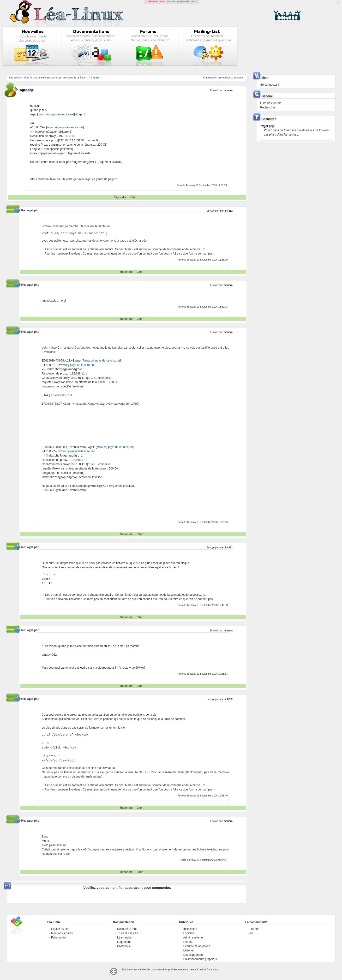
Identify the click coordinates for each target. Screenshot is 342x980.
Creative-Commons (207, 970)
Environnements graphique (201, 959)
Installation (190, 929)
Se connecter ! (269, 85)
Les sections (16, 78)
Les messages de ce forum (72, 78)
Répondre (120, 197)
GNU (193, 1)
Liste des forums (271, 103)
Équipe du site (60, 929)
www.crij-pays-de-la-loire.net (56, 114)
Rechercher (268, 107)
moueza (228, 90)
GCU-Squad (183, 1)
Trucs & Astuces (127, 933)
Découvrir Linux (127, 929)
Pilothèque (124, 946)
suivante (238, 78)
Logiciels (189, 933)
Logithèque (124, 942)
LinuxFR (171, 1)
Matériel (189, 950)
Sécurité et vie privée (197, 946)
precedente (224, 78)
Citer (133, 197)
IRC (252, 933)
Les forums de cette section (40, 78)
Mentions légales (62, 933)
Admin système (193, 938)
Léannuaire (124, 938)
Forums (254, 929)
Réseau (188, 942)
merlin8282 (226, 211)
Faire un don (59, 938)
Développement (193, 955)
